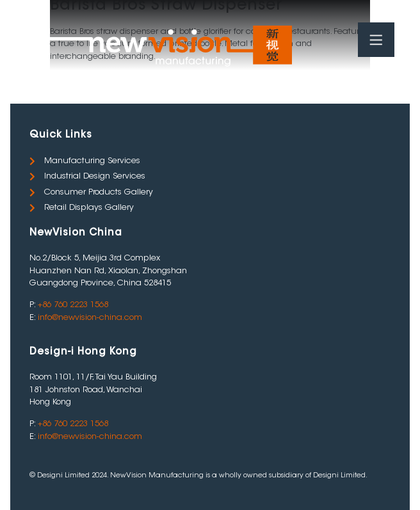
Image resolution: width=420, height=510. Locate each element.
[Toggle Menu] (375, 40)
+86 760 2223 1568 (73, 305)
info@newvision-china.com (90, 318)
